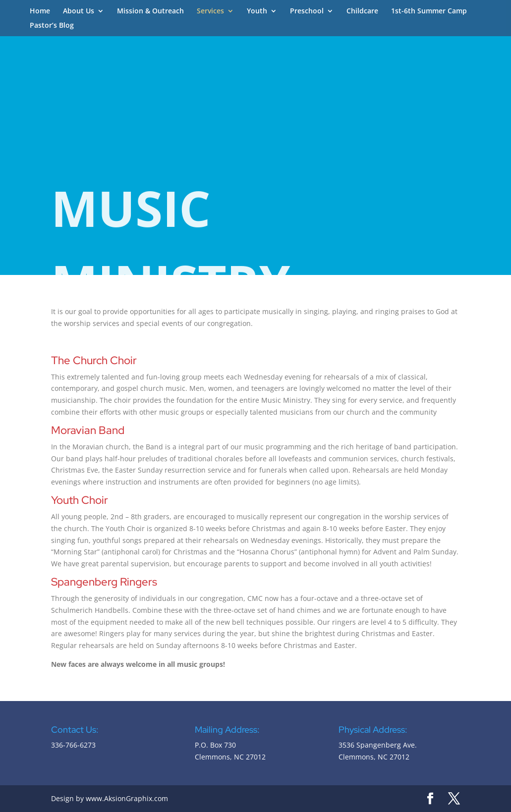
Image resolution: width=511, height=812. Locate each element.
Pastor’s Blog (52, 26)
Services (210, 11)
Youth (257, 11)
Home (40, 11)
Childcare (362, 11)
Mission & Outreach (150, 11)
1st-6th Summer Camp (429, 11)
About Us (79, 11)
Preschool (307, 11)
